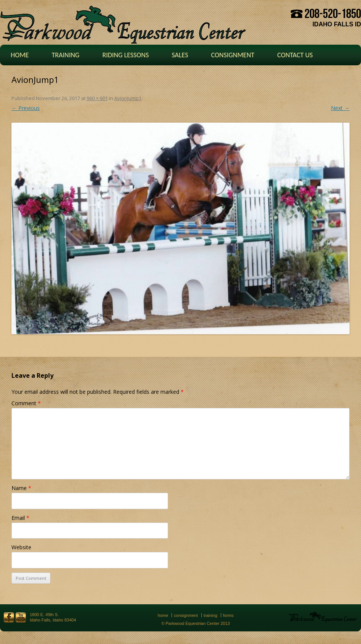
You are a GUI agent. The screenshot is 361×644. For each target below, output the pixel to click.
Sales (180, 55)
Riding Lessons (126, 55)
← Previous (26, 108)
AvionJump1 (128, 98)
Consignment (232, 55)
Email (20, 518)
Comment (26, 403)
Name (21, 488)
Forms (228, 615)
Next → (340, 108)
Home (20, 55)
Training (66, 55)
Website (21, 547)
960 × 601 (97, 98)
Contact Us (295, 55)
